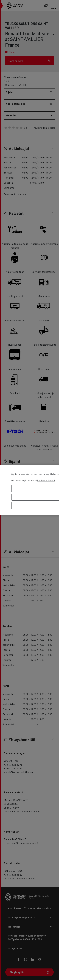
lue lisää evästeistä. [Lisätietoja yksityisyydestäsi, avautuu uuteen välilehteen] (46, 480)
